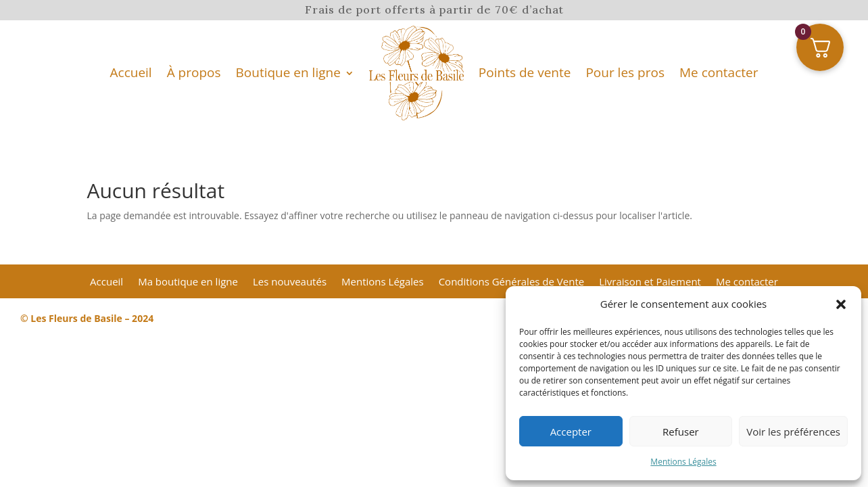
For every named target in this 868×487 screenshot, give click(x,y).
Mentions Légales (683, 462)
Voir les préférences (793, 432)
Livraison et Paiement (650, 282)
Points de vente (525, 72)
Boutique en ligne (288, 72)
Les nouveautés (290, 282)
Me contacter (719, 72)
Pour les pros (625, 72)
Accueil (131, 72)
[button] (841, 304)
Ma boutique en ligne (188, 282)
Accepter (571, 432)
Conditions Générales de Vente (512, 282)
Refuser (681, 432)
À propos (194, 72)
